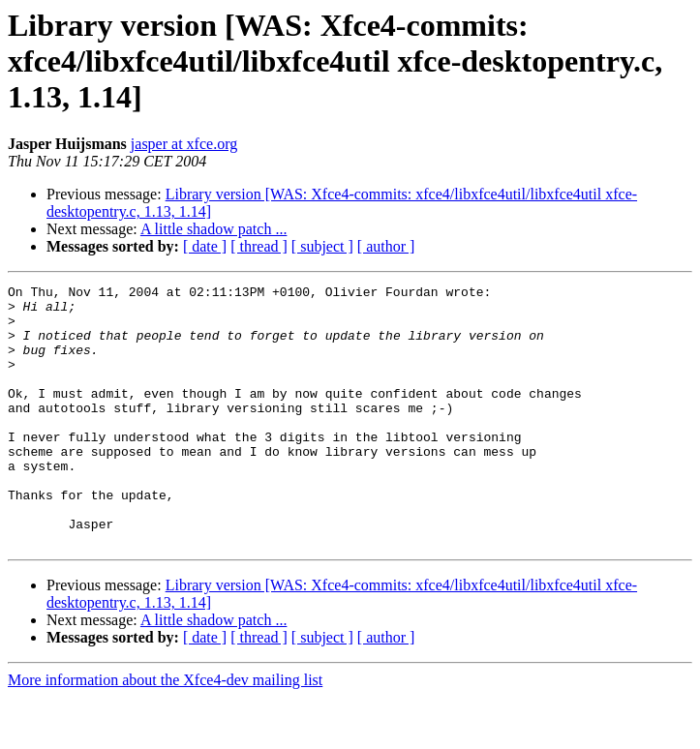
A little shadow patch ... (214, 229)
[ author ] (386, 246)
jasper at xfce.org (184, 144)
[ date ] (205, 246)
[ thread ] (259, 246)
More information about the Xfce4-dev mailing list (165, 732)
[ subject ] (322, 246)
